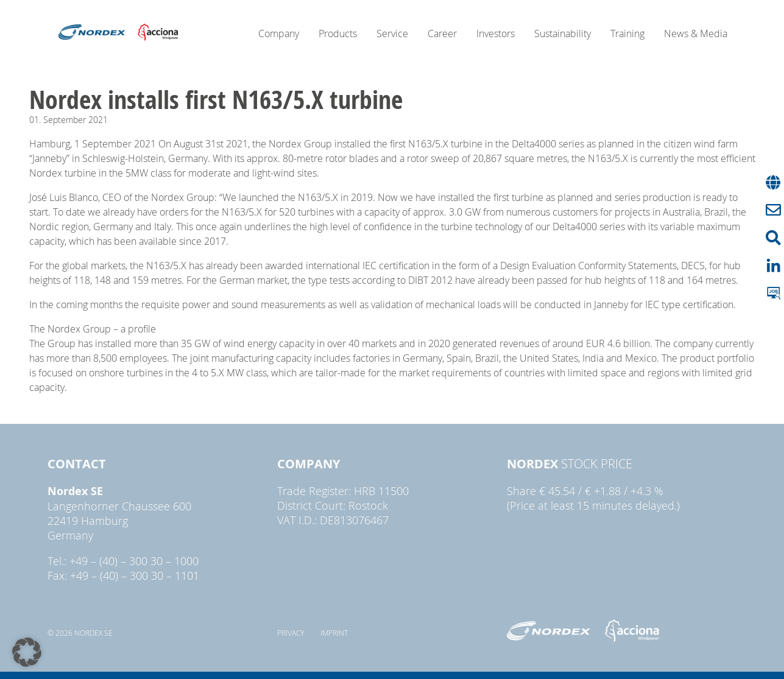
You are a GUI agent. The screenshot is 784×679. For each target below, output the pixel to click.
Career (442, 33)
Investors (496, 33)
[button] (27, 652)
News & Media (696, 33)
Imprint (334, 633)
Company (279, 33)
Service (392, 33)
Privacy (291, 633)
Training (627, 33)
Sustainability (563, 33)
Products (338, 33)
